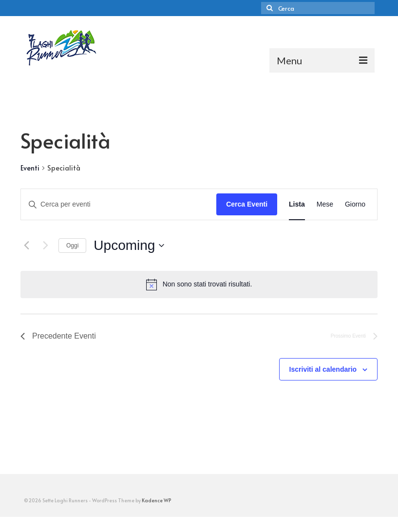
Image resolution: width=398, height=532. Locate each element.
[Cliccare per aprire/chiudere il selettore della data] (129, 246)
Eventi (30, 168)
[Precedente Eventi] (26, 246)
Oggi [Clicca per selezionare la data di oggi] (72, 246)
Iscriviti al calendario (323, 369)
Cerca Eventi (247, 204)
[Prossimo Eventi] (45, 246)
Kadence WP (156, 500)
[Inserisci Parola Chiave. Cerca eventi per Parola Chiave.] (119, 204)
